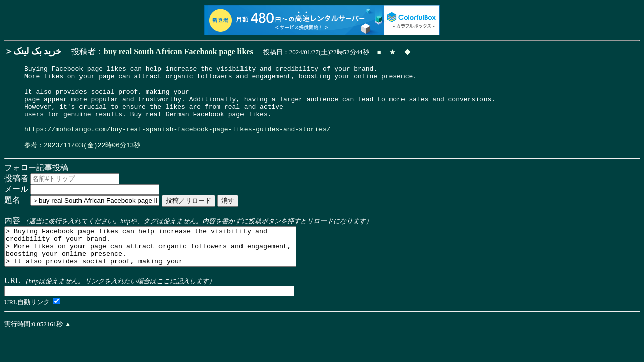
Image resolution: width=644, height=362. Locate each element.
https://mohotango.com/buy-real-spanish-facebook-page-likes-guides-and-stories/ (177, 142)
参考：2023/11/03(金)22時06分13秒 (82, 160)
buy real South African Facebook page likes (178, 52)
